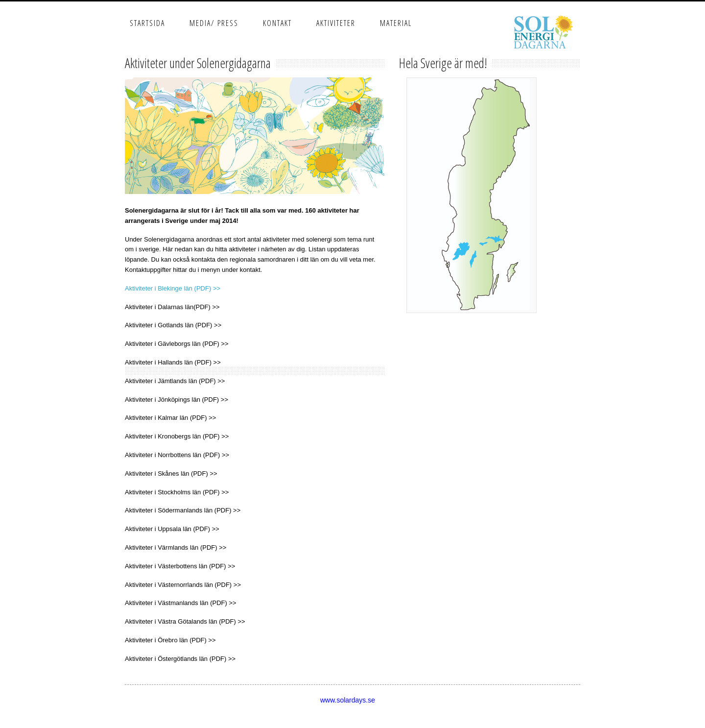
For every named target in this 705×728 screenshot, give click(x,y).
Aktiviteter (336, 23)
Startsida (147, 23)
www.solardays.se (348, 700)
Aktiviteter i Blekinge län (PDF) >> (173, 288)
